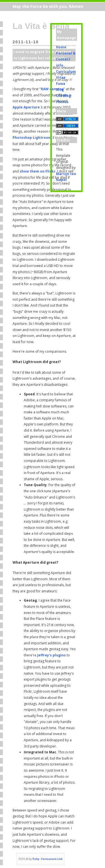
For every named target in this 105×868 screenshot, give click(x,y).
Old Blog (63, 96)
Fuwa (61, 84)
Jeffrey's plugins (52, 655)
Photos (62, 102)
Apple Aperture (26, 107)
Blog (60, 89)
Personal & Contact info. (66, 59)
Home (61, 47)
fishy (36, 859)
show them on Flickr (38, 171)
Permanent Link (52, 859)
